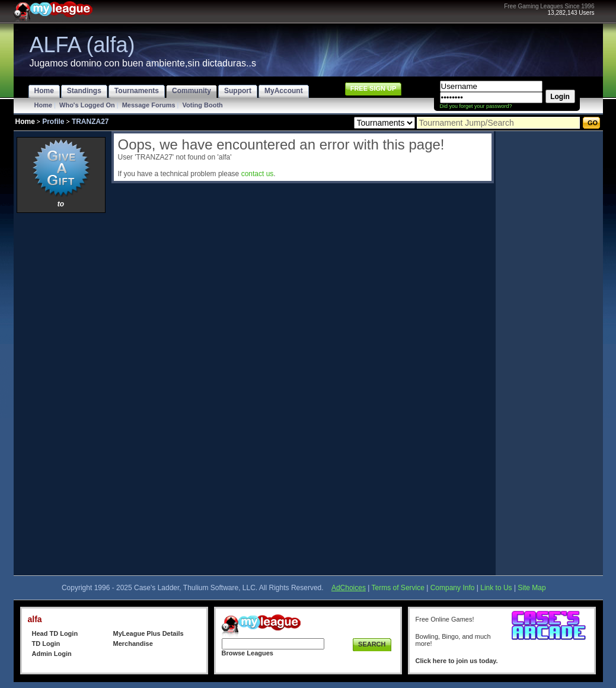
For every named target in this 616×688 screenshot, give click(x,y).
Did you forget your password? (476, 106)
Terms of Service (398, 588)
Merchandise (133, 644)
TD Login (46, 644)
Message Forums (149, 105)
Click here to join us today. (457, 661)
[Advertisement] (61, 394)
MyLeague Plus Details (149, 633)
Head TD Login (55, 633)
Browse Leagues (248, 653)
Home (44, 105)
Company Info (453, 588)
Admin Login (52, 654)
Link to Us (496, 588)
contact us (258, 174)
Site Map (532, 588)
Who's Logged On (87, 105)
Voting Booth (203, 105)
